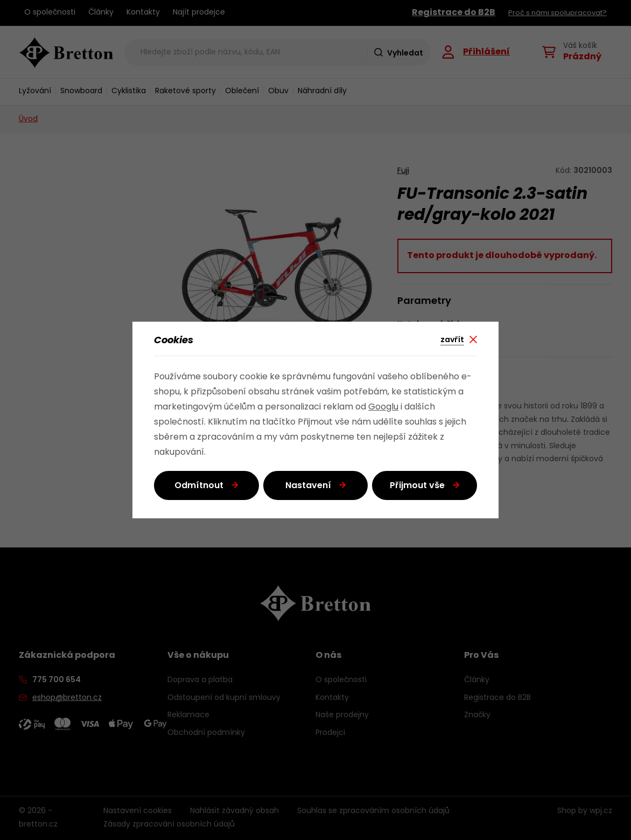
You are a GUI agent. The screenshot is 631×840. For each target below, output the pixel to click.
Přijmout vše (417, 486)
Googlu (383, 407)
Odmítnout (199, 486)
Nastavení (308, 486)
